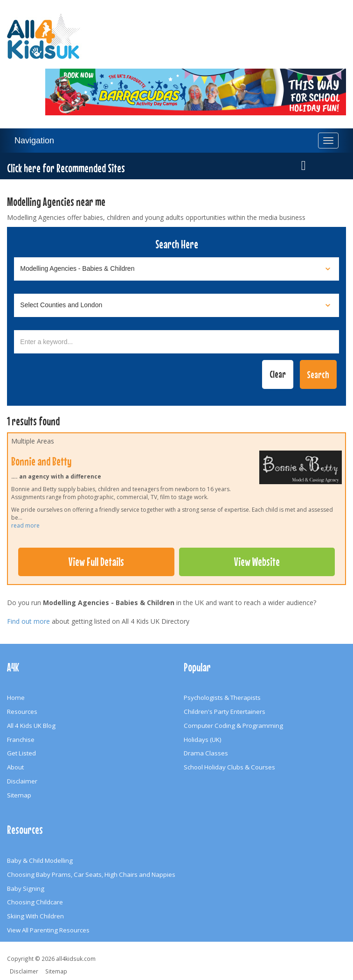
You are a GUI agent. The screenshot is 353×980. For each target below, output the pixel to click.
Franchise (21, 740)
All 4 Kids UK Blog (31, 726)
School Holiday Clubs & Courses (229, 767)
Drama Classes (206, 753)
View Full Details (96, 562)
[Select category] (176, 269)
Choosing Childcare (35, 902)
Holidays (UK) (203, 740)
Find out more (28, 621)
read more (25, 525)
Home (16, 698)
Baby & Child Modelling (40, 860)
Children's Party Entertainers (225, 712)
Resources (22, 712)
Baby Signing (26, 888)
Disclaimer (22, 781)
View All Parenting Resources (48, 930)
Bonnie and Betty (41, 461)
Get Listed (21, 753)
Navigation (34, 141)
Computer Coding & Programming (233, 726)
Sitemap (19, 795)
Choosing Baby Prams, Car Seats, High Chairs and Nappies (91, 874)
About (15, 767)
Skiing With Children (35, 916)
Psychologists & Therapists (222, 698)
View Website (257, 562)
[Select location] (176, 305)
